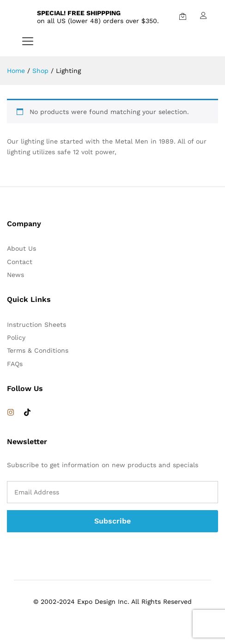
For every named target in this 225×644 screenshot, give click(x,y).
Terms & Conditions (38, 350)
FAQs (15, 364)
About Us (21, 248)
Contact (20, 262)
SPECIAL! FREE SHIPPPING (79, 13)
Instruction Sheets (36, 325)
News (15, 275)
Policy (16, 337)
